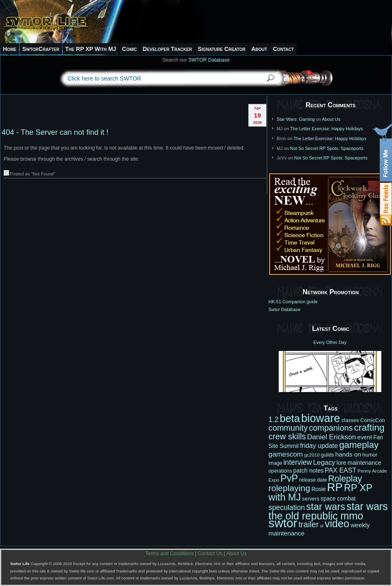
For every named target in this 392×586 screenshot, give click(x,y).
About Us (331, 119)
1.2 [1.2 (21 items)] (273, 420)
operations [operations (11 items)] (280, 471)
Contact (283, 49)
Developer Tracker (167, 49)
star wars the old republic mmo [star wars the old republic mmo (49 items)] (328, 511)
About (259, 49)
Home (10, 49)
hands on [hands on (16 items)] (348, 454)
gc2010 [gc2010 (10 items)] (312, 455)
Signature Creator (222, 49)
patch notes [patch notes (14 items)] (308, 471)
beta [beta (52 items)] (290, 418)
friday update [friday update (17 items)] (319, 446)
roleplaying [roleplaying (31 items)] (289, 488)
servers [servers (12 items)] (311, 499)
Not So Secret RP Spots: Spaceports (327, 148)
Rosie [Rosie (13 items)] (319, 489)
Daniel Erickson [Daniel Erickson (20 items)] (331, 437)
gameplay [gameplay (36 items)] (359, 445)
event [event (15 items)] (364, 437)
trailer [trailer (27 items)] (308, 524)
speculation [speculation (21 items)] (287, 508)
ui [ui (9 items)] (322, 526)
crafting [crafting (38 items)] (369, 428)
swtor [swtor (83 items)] (283, 523)
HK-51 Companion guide (293, 302)
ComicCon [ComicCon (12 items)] (373, 420)
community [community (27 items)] (288, 428)
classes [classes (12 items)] (350, 420)
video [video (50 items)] (337, 524)
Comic (129, 49)
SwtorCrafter (41, 49)
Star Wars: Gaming (296, 119)
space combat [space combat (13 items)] (338, 499)
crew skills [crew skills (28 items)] (287, 436)
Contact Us (210, 554)
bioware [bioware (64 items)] (321, 418)
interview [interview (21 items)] (297, 462)
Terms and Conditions (170, 554)
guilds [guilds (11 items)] (328, 455)
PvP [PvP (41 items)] (289, 478)
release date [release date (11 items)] (313, 480)
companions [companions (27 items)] (331, 428)
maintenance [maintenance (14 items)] (364, 463)
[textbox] (159, 78)
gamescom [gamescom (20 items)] (286, 454)
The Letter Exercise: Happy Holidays (327, 129)
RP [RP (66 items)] (335, 487)
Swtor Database (284, 309)
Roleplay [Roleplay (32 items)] (345, 479)
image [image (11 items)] (275, 463)
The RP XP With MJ (91, 49)
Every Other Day (330, 342)
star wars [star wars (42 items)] (326, 507)
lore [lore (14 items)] (342, 463)
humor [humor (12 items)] (370, 455)
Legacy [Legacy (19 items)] (324, 463)
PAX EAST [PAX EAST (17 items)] (340, 470)
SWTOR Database (209, 60)
